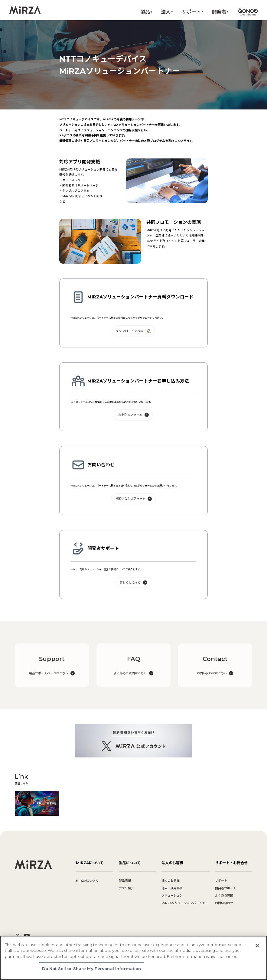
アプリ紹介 (126, 888)
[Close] (257, 946)
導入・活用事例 (172, 888)
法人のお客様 (171, 881)
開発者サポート (226, 888)
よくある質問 (224, 895)
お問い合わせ (224, 903)
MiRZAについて (87, 881)
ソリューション (172, 895)
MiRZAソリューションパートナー (185, 903)
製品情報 (125, 881)
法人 (166, 12)
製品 (145, 12)
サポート (191, 12)
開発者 (219, 12)
